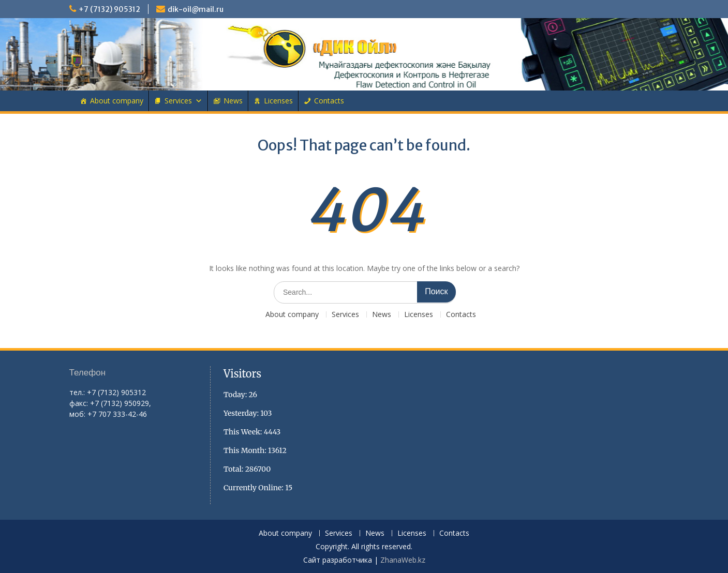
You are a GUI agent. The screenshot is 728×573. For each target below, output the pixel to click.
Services (178, 101)
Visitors (242, 374)
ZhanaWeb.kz (403, 560)
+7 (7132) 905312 (109, 9)
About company (117, 101)
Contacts (329, 101)
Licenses (278, 101)
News (233, 101)
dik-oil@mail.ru (196, 9)
